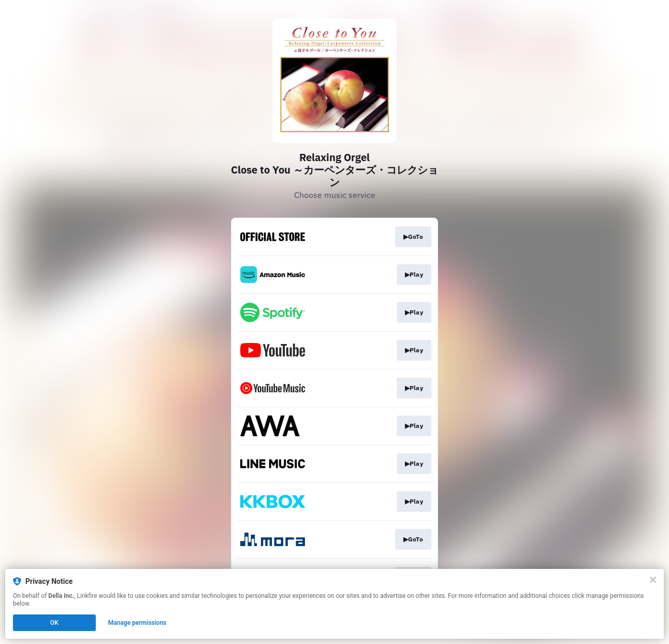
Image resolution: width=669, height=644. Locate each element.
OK (54, 623)
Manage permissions (137, 623)
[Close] (653, 580)
